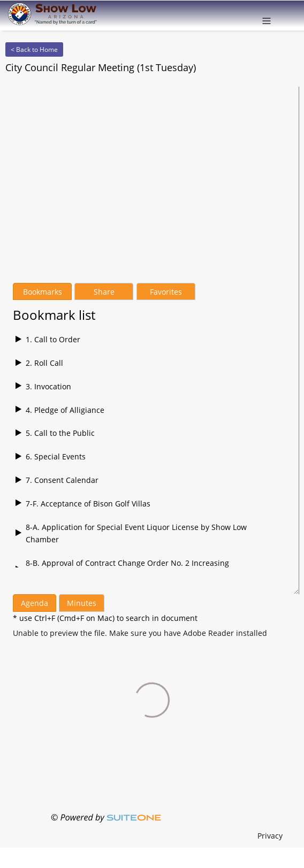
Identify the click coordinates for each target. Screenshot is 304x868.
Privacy (270, 836)
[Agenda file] (140, 633)
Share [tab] (104, 292)
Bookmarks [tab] (43, 292)
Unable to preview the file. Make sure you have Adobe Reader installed (140, 633)
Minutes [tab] (82, 603)
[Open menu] (267, 16)
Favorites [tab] (166, 292)
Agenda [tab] (35, 603)
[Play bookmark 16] (152, 340)
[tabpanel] (152, 434)
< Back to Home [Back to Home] (34, 49)
